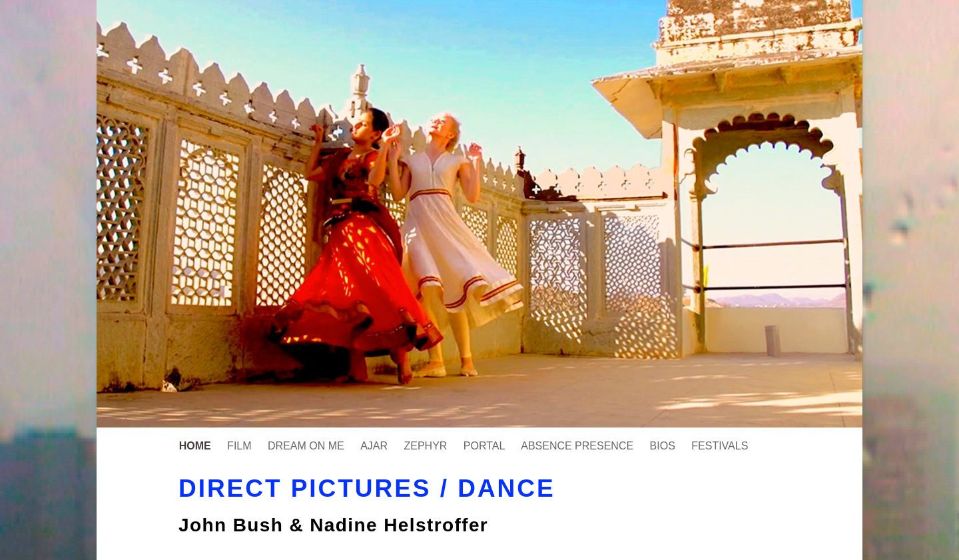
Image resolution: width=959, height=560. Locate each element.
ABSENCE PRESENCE (578, 446)
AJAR (375, 446)
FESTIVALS (720, 446)
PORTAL (485, 446)
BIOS (664, 446)
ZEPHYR (427, 446)
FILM (241, 446)
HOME (196, 446)
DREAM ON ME (307, 446)
